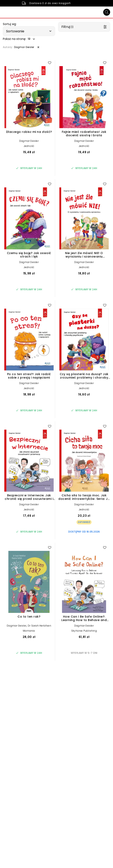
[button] (29, 31)
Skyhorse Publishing (84, 631)
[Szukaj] (107, 12)
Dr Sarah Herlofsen (39, 626)
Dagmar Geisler (29, 141)
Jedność (29, 146)
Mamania (29, 631)
